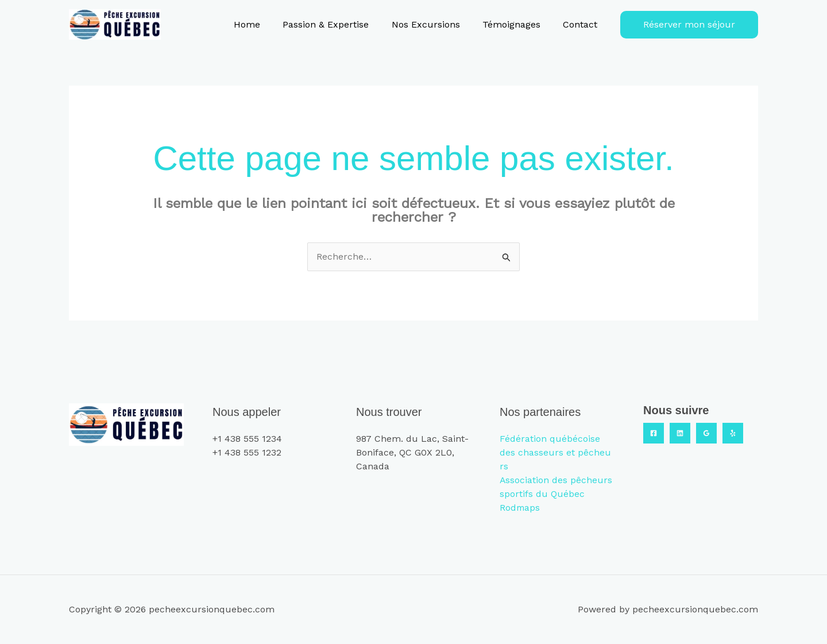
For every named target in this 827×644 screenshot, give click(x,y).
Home (266, 24)
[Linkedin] (680, 433)
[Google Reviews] (706, 433)
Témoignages (518, 24)
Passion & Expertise (341, 24)
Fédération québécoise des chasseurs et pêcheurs (555, 452)
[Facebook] (654, 433)
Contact (582, 24)
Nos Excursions (436, 24)
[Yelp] (733, 433)
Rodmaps (520, 508)
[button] (689, 25)
